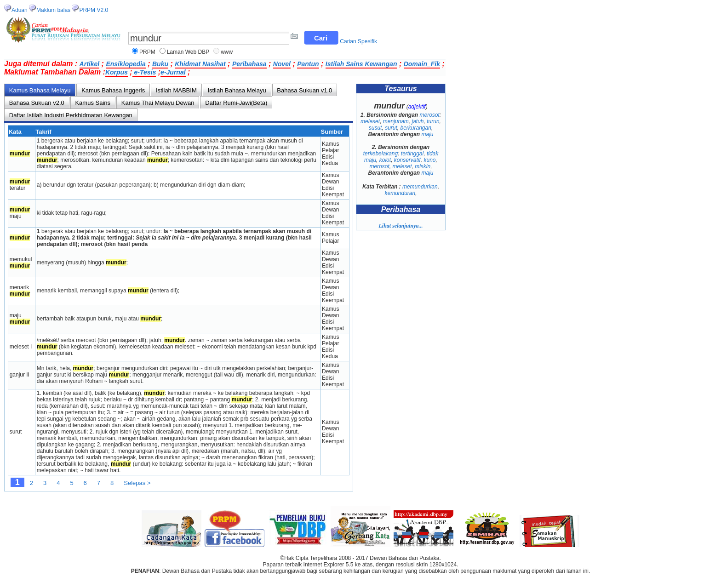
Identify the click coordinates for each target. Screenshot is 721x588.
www (227, 52)
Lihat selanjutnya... (401, 226)
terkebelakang (381, 154)
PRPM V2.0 (94, 10)
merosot (430, 115)
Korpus (117, 72)
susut (375, 128)
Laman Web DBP (188, 52)
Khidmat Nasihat (200, 64)
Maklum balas (53, 10)
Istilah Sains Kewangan (361, 64)
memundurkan (420, 187)
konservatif (407, 160)
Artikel (90, 64)
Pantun (308, 64)
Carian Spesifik (358, 41)
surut (391, 128)
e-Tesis (144, 72)
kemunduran (400, 193)
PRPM (147, 52)
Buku (160, 64)
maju (428, 134)
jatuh (418, 121)
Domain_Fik (422, 64)
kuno (430, 160)
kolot (385, 160)
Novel (282, 64)
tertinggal (412, 154)
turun (433, 121)
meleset (370, 121)
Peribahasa (249, 64)
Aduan (20, 10)
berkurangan (415, 128)
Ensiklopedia (126, 64)
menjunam (396, 121)
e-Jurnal (173, 72)
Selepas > (137, 483)
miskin (423, 166)
